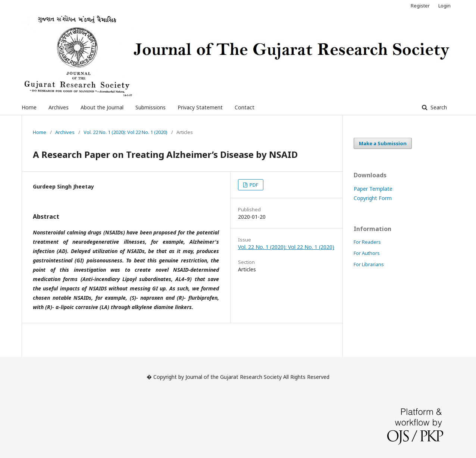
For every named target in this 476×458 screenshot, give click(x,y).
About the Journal (102, 107)
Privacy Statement (200, 107)
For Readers (367, 242)
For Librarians (369, 264)
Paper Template (373, 189)
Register (420, 6)
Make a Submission (383, 143)
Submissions (151, 107)
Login (444, 6)
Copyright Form (373, 198)
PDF (253, 185)
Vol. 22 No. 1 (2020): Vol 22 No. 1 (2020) (126, 132)
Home (29, 107)
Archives (59, 107)
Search (438, 107)
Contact (245, 107)
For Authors (367, 253)
